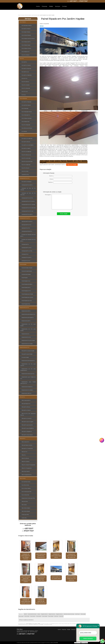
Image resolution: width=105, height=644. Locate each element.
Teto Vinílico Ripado (26, 511)
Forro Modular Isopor (26, 45)
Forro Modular (23, 22)
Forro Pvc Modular (26, 55)
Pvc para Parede (25, 357)
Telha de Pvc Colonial (26, 410)
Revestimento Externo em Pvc (28, 374)
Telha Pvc (24, 455)
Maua (39, 614)
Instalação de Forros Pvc (25, 218)
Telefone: (60, 183)
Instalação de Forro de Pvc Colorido (28, 189)
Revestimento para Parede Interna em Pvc (28, 383)
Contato (64, 6)
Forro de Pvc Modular (26, 29)
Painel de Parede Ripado (27, 271)
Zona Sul (56, 616)
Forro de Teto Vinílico (26, 482)
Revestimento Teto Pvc (26, 393)
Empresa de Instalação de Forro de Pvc (28, 240)
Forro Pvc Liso (25, 91)
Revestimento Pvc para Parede (28, 340)
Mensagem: (59, 202)
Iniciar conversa (88, 638)
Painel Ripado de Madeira (27, 284)
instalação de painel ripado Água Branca (56, 556)
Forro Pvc (22, 59)
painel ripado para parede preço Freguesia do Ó (41, 556)
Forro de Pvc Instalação (27, 182)
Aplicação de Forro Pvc (26, 225)
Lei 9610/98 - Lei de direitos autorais (45, 625)
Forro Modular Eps (26, 122)
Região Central (44, 614)
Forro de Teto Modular (26, 105)
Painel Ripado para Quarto (27, 297)
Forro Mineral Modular (26, 35)
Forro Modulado (25, 108)
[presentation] (52, 188)
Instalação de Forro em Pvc (27, 198)
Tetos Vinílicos (23, 478)
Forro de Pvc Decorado (26, 69)
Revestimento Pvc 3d (26, 337)
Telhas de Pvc (23, 438)
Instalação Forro (25, 254)
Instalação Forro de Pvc (27, 257)
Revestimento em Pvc (24, 308)
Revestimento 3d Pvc (26, 311)
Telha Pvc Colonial (25, 462)
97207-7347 (83, 1)
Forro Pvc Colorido (26, 85)
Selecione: (21, 614)
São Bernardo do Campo (69, 614)
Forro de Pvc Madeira (26, 148)
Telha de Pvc (22, 397)
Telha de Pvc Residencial (27, 431)
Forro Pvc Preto (25, 171)
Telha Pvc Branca (25, 458)
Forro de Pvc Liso (25, 72)
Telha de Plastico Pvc (26, 404)
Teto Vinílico (24, 505)
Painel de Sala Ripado (26, 274)
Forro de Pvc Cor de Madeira (28, 145)
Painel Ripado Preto (26, 304)
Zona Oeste (45, 616)
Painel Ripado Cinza (26, 281)
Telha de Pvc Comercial (27, 418)
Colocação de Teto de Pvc (27, 231)
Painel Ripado (25, 278)
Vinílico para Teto (25, 515)
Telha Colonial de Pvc (26, 400)
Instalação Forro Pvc (26, 261)
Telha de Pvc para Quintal (27, 425)
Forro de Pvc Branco (26, 142)
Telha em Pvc (24, 452)
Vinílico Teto (24, 518)
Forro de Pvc (24, 62)
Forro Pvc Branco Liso (26, 155)
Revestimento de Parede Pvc (28, 318)
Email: (61, 179)
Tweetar (42, 26)
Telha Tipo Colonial (26, 471)
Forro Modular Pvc (26, 52)
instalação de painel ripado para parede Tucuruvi (26, 601)
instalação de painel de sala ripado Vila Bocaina (41, 601)
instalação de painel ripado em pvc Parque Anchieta (26, 556)
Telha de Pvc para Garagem (27, 422)
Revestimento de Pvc (26, 321)
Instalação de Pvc (25, 244)
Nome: (61, 176)
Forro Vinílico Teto (25, 495)
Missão (51, 6)
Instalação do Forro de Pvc (27, 214)
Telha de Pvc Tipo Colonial (27, 435)
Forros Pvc (22, 135)
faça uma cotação (72, 165)
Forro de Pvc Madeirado (27, 75)
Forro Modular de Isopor (27, 118)
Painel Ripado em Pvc (26, 291)
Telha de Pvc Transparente (27, 448)
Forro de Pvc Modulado (26, 102)
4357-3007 (73, 1)
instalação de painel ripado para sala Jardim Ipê (71, 556)
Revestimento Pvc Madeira (27, 390)
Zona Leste (83, 614)
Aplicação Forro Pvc (26, 228)
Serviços (58, 6)
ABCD (25, 614)
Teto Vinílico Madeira (26, 508)
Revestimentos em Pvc (25, 347)
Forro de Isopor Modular (27, 25)
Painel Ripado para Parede (27, 294)
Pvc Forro (24, 95)
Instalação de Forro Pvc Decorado (29, 208)
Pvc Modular (24, 131)
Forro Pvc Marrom (26, 168)
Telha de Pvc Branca (26, 407)
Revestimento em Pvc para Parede (28, 330)
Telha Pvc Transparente (27, 468)
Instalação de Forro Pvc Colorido (28, 204)
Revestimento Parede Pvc (27, 387)
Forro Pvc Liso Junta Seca (27, 161)
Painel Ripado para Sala (27, 301)
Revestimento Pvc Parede (27, 344)
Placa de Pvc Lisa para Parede (28, 351)
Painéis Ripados (23, 264)
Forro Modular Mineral (26, 48)
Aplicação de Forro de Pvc (27, 221)
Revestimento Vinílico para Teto (28, 498)
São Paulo (77, 614)
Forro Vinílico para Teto (26, 492)
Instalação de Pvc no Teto (27, 251)
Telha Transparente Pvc (27, 475)
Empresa (44, 6)
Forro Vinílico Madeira (26, 488)
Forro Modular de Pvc (26, 42)
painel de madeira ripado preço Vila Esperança (71, 579)
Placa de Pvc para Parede (27, 354)
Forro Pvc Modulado (26, 125)
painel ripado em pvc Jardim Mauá (56, 578)
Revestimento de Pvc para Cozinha (28, 365)
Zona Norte (33, 616)
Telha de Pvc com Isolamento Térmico (28, 414)
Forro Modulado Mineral (27, 112)
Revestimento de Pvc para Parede (28, 325)
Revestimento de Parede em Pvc (28, 314)
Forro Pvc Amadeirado (26, 152)
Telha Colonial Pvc (25, 442)
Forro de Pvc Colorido (26, 65)
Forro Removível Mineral (27, 128)
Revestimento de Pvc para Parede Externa (28, 370)
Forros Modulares (23, 98)
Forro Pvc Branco (25, 82)
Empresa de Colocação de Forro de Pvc (28, 235)
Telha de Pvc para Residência (28, 428)
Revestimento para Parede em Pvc (28, 378)
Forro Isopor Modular (26, 32)
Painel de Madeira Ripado (27, 268)
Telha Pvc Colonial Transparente (28, 465)
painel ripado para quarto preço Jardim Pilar (41, 579)
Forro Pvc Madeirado (26, 165)
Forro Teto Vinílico (25, 485)
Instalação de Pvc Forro (27, 248)
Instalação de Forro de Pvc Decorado (28, 194)
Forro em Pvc (24, 78)
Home (38, 6)
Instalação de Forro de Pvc (27, 185)
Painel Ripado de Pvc (26, 287)
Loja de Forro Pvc (25, 175)
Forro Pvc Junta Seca (26, 158)
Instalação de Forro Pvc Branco (28, 201)
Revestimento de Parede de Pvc (28, 361)
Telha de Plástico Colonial (27, 445)
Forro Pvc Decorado (26, 88)
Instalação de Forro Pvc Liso (27, 211)
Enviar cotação (64, 214)
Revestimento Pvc (25, 334)
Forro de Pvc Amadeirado (27, 138)
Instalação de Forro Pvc (25, 178)
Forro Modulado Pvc (26, 115)
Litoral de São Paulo (32, 614)
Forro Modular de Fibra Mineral (28, 38)
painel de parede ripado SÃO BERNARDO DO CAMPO (26, 579)
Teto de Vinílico (25, 501)
